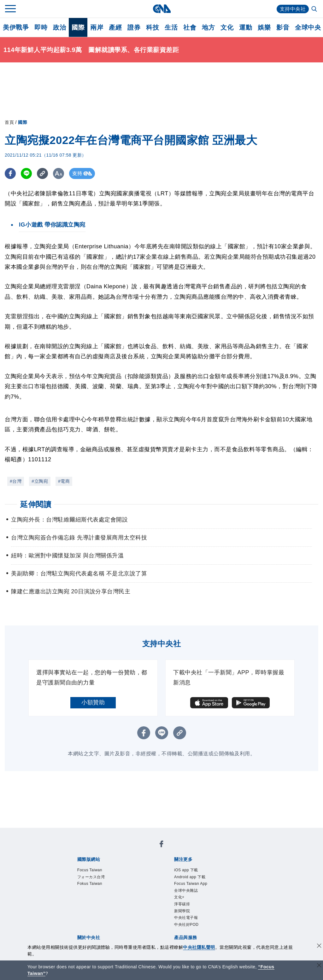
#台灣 (16, 481)
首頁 (9, 122)
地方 (208, 27)
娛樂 (264, 27)
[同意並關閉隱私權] (319, 946)
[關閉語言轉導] (319, 966)
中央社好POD (186, 925)
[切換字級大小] (59, 173)
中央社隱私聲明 (199, 947)
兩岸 (97, 27)
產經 (115, 27)
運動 (246, 27)
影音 (283, 27)
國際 (78, 27)
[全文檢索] (315, 9)
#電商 (64, 481)
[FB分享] (10, 173)
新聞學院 (182, 911)
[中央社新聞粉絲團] (161, 845)
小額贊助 (93, 702)
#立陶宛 (40, 481)
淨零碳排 (182, 904)
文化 (227, 27)
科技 (153, 27)
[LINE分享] (26, 173)
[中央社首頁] (162, 9)
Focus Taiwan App (191, 884)
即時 (41, 27)
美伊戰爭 (16, 27)
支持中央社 (293, 9)
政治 (59, 27)
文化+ (179, 897)
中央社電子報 (186, 918)
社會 (190, 27)
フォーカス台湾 (91, 877)
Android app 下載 (190, 877)
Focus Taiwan (90, 870)
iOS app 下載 (186, 870)
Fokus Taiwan (90, 884)
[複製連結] (42, 173)
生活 (171, 27)
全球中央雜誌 (186, 891)
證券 (134, 27)
